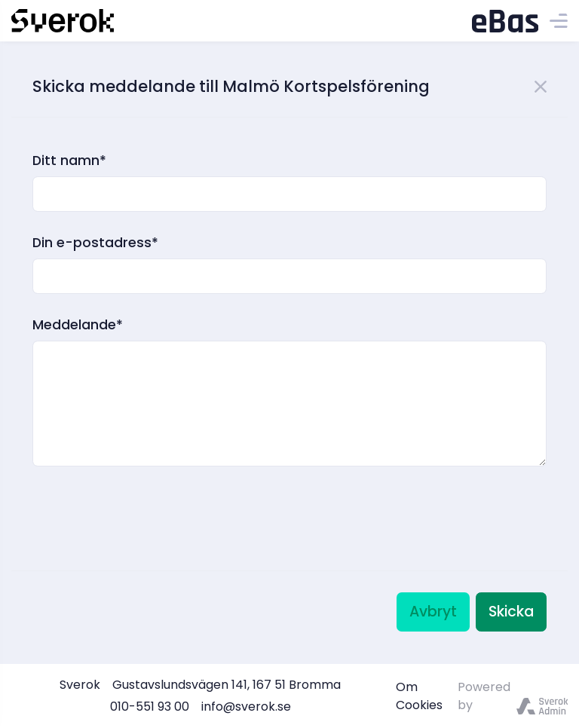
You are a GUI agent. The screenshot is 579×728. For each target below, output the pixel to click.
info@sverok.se (246, 707)
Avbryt (433, 612)
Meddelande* (78, 325)
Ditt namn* (69, 161)
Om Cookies (419, 696)
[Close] (541, 85)
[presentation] (147, 499)
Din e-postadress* (95, 243)
